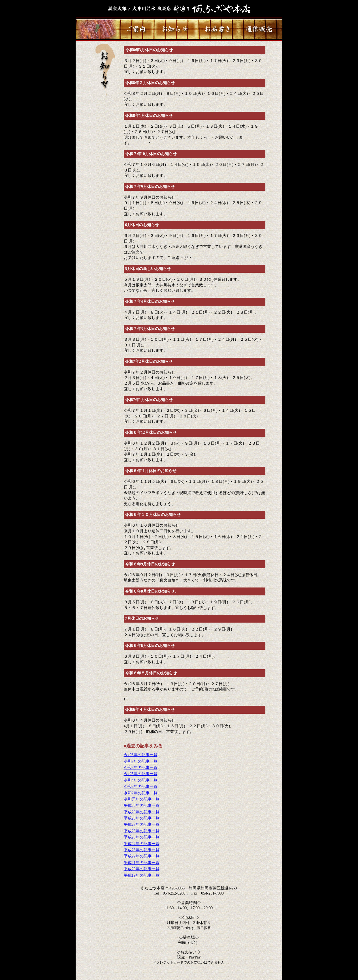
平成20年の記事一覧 (142, 869)
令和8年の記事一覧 (141, 755)
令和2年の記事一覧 (141, 793)
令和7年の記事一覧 (141, 761)
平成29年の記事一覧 (142, 812)
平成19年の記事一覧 (142, 875)
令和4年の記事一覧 (141, 780)
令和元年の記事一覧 (142, 799)
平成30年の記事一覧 (142, 806)
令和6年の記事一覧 (141, 768)
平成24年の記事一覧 (142, 844)
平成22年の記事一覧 (142, 856)
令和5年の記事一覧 (141, 774)
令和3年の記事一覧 (141, 787)
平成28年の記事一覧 (142, 818)
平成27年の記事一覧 (142, 824)
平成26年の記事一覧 (142, 831)
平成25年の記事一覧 (142, 837)
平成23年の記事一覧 (142, 850)
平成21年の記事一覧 (142, 863)
